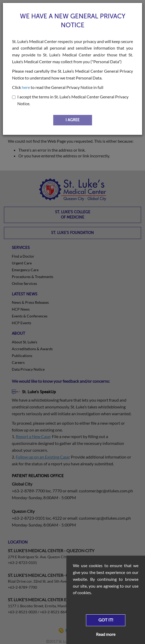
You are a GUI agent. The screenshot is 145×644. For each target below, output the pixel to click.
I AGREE (72, 120)
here (26, 87)
